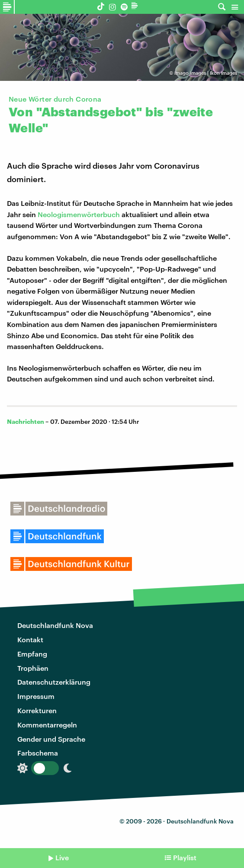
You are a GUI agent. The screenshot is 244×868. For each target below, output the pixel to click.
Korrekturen (37, 710)
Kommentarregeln (47, 725)
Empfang (32, 654)
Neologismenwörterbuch (79, 214)
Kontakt (30, 639)
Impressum (36, 696)
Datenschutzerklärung (54, 682)
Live (62, 857)
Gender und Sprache (51, 739)
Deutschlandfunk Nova (55, 625)
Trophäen (33, 668)
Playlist (185, 857)
